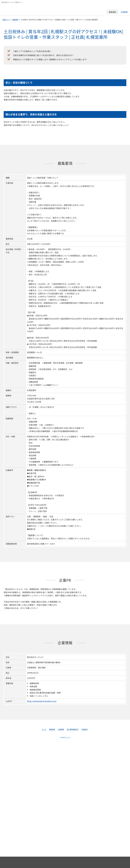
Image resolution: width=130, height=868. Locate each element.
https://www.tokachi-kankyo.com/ (42, 701)
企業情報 (61, 729)
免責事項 (84, 729)
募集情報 (15, 20)
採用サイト (6, 20)
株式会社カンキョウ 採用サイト (19, 9)
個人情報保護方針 (73, 729)
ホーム (44, 729)
